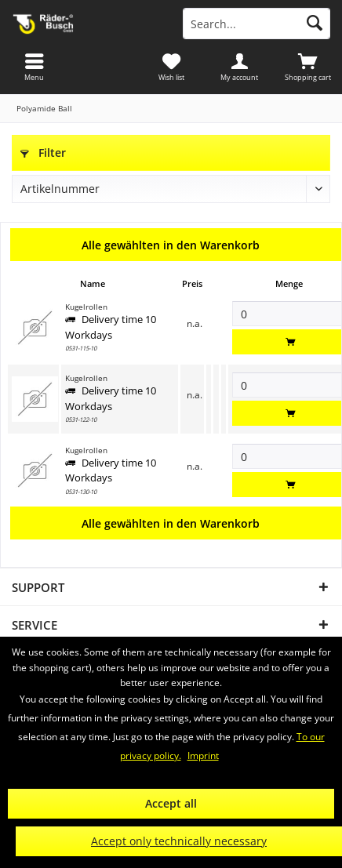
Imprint (203, 755)
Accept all (171, 803)
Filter (43, 153)
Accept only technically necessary (179, 841)
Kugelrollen (86, 307)
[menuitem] (308, 67)
